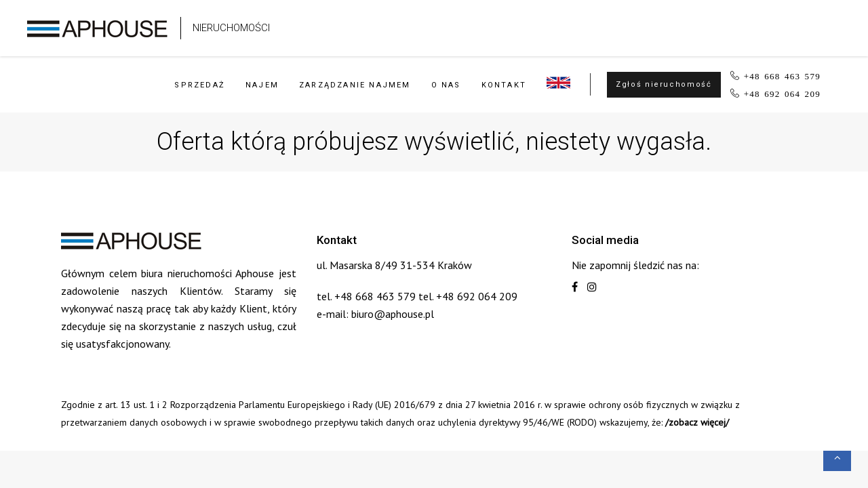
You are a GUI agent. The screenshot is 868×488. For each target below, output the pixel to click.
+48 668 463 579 (782, 76)
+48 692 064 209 (782, 93)
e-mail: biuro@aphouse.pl (375, 314)
